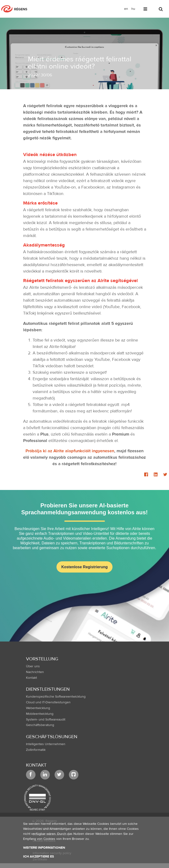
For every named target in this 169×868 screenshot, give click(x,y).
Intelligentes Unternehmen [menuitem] (46, 744)
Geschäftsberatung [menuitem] (40, 725)
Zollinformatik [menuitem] (36, 750)
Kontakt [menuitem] (31, 678)
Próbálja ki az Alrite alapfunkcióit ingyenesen (70, 451)
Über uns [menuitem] (33, 666)
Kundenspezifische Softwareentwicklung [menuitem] (56, 697)
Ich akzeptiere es (38, 857)
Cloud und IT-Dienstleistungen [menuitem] (48, 702)
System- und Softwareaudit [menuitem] (46, 720)
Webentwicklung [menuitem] (38, 708)
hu (133, 9)
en (126, 9)
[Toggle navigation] (146, 10)
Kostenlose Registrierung (84, 567)
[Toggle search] (161, 10)
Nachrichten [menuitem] (35, 672)
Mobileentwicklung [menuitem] (40, 714)
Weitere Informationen (44, 848)
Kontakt (36, 765)
